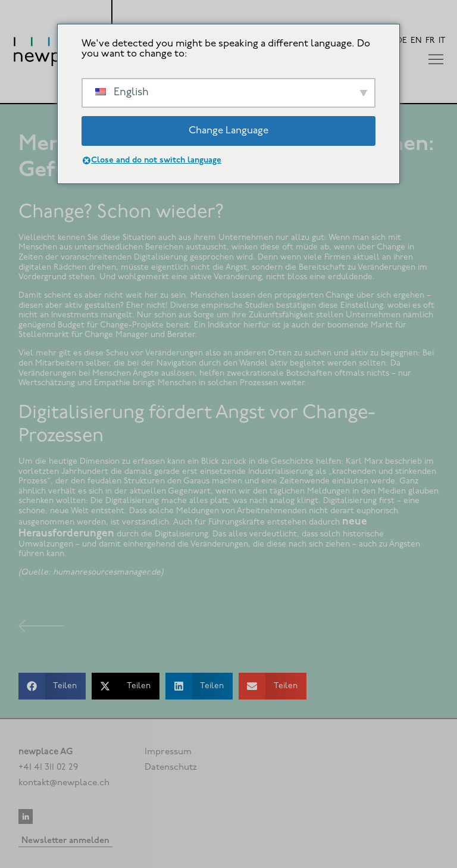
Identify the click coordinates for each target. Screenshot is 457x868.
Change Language (228, 131)
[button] (52, 686)
